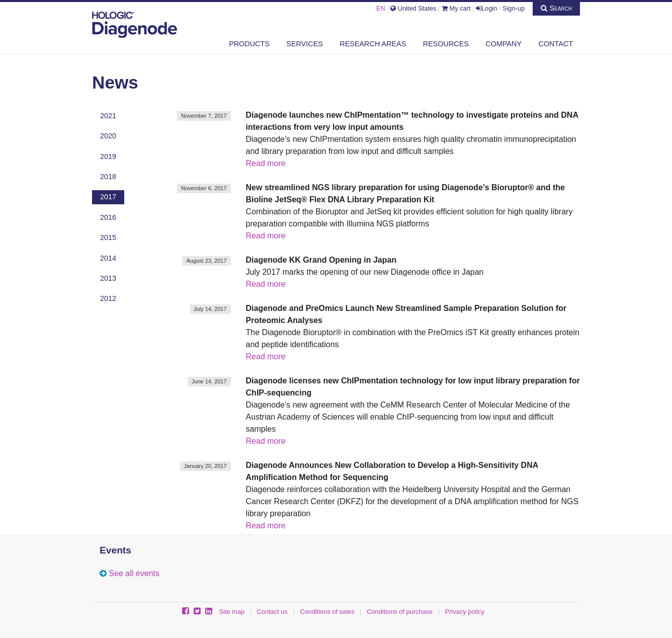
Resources (446, 44)
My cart (456, 8)
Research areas (373, 44)
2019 (108, 156)
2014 (108, 258)
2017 (108, 197)
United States (413, 8)
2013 (108, 278)
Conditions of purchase (400, 612)
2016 (108, 217)
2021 (108, 116)
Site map (232, 612)
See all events (134, 573)
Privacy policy (465, 612)
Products (249, 44)
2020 (108, 136)
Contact (556, 44)
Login (486, 8)
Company (503, 44)
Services (305, 44)
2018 (108, 177)
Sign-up (514, 8)
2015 (108, 237)
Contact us (272, 612)
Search (556, 8)
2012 (108, 298)
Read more (266, 163)
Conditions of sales (327, 612)
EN (381, 8)
